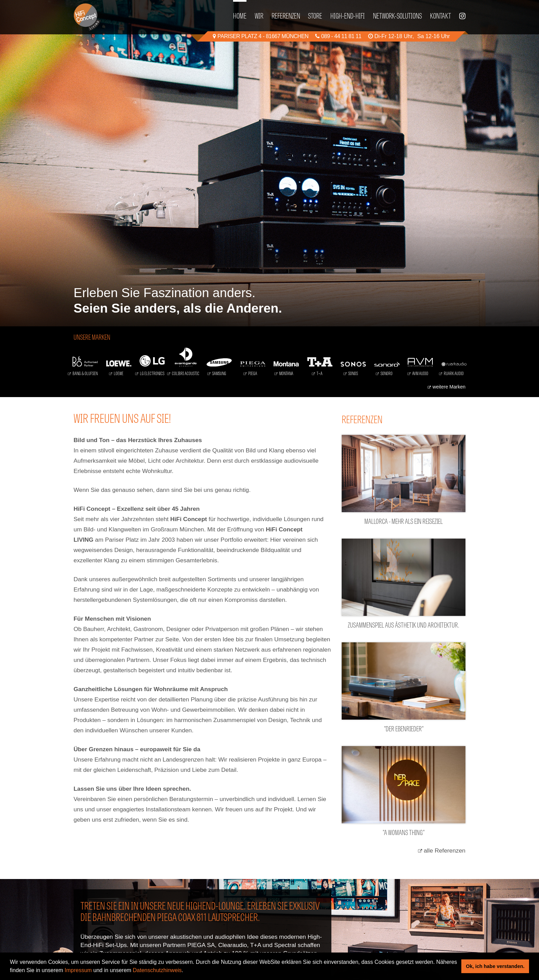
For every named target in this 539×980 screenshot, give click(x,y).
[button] (186, 971)
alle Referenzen (445, 851)
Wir (259, 15)
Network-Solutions (397, 15)
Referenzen (286, 15)
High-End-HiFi (348, 15)
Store (315, 15)
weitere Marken (449, 387)
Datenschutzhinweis (157, 970)
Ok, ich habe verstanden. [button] (495, 966)
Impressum (78, 970)
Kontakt (441, 15)
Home (240, 15)
